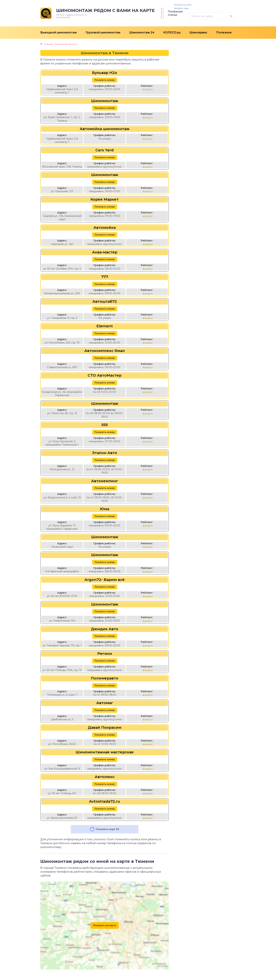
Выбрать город (181, 8)
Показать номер (105, 80)
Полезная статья (175, 13)
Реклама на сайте (183, 5)
